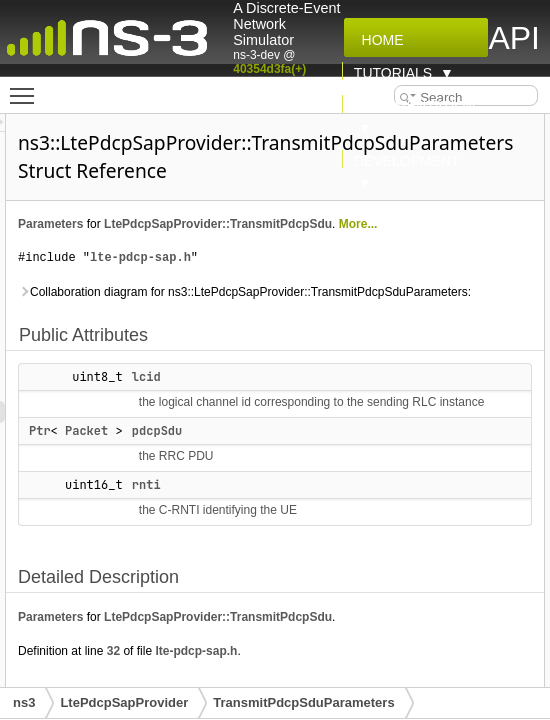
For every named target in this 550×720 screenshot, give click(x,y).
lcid (396, 443)
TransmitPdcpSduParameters (303, 702)
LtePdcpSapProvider (124, 702)
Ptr (290, 585)
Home (379, 40)
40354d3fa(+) (269, 69)
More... (287, 268)
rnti (396, 639)
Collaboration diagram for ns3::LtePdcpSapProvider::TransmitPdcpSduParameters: (381, 347)
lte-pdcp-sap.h (390, 301)
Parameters (300, 224)
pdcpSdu (407, 585)
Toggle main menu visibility (27, 87)
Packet (336, 585)
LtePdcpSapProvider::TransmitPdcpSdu (382, 246)
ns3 (24, 702)
